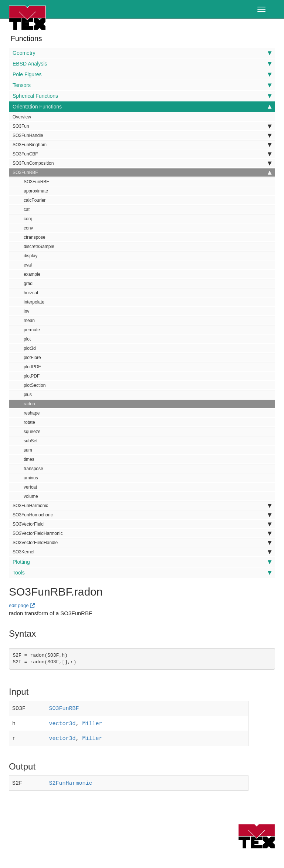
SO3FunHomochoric (142, 515)
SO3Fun (142, 126)
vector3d (62, 722)
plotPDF (32, 376)
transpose (33, 469)
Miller (92, 722)
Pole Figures (142, 74)
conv (28, 228)
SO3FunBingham (142, 145)
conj (28, 219)
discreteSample (39, 247)
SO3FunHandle (142, 135)
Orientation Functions (142, 107)
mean (29, 321)
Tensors (142, 85)
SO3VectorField (142, 524)
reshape (32, 413)
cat (27, 210)
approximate (36, 191)
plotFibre (32, 358)
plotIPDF (32, 367)
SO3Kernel (142, 552)
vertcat (30, 487)
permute (32, 330)
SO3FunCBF (142, 154)
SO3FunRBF (142, 172)
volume (31, 496)
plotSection (35, 385)
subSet (31, 441)
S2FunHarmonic (71, 780)
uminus (31, 478)
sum (28, 450)
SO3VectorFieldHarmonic (142, 533)
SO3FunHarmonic (142, 506)
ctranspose (35, 237)
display (31, 256)
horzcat (31, 293)
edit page (19, 605)
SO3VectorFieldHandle (142, 543)
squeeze (32, 432)
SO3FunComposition (142, 163)
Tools (142, 573)
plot (27, 339)
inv (26, 311)
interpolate (34, 302)
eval (28, 265)
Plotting (142, 562)
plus (28, 395)
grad (28, 284)
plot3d (30, 348)
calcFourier (35, 200)
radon (29, 404)
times (29, 459)
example (32, 274)
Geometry (142, 53)
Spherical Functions (142, 96)
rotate (29, 422)
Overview (22, 117)
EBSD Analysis (142, 64)
